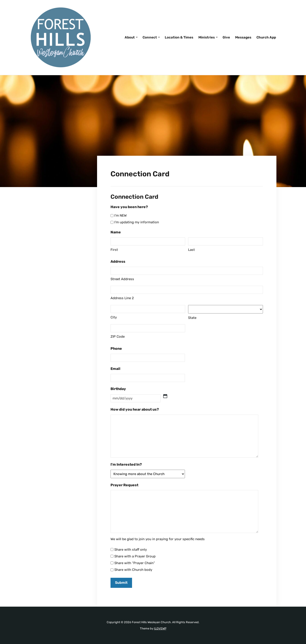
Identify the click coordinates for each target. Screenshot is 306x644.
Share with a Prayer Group (135, 556)
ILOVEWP (160, 628)
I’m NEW (120, 215)
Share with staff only (131, 550)
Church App (266, 37)
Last (191, 250)
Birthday (118, 389)
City (114, 317)
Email (115, 369)
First (114, 250)
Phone (116, 349)
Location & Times (179, 37)
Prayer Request (124, 485)
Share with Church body (133, 570)
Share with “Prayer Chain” (135, 563)
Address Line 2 (122, 298)
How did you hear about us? (135, 409)
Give (226, 37)
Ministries (207, 37)
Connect (150, 37)
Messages (243, 37)
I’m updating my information (137, 222)
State (192, 318)
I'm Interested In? (126, 464)
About (130, 37)
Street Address (122, 279)
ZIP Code (118, 337)
